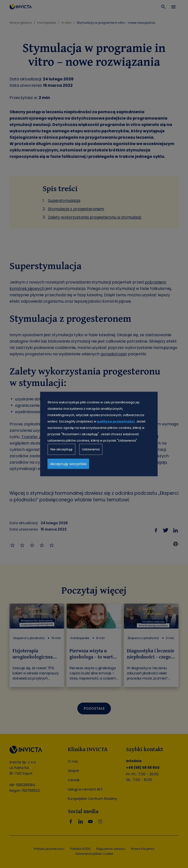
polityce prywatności (116, 421)
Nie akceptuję (61, 449)
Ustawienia (91, 449)
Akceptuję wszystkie (68, 464)
